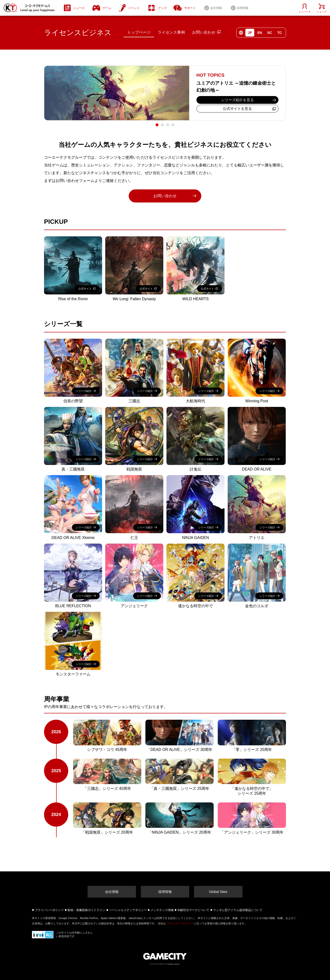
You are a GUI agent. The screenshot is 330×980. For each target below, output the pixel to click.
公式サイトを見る (237, 108)
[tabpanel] (165, 93)
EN (259, 33)
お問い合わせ (204, 32)
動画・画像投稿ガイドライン (86, 910)
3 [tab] (168, 125)
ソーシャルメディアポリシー (128, 910)
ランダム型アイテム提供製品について (238, 910)
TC (280, 33)
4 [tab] (173, 125)
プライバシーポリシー (49, 910)
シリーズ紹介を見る (237, 100)
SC (270, 33)
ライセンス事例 (171, 32)
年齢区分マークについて (193, 910)
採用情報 (165, 892)
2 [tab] (162, 125)
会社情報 (112, 892)
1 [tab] (157, 125)
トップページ (139, 32)
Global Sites (218, 892)
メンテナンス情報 (162, 910)
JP (250, 33)
